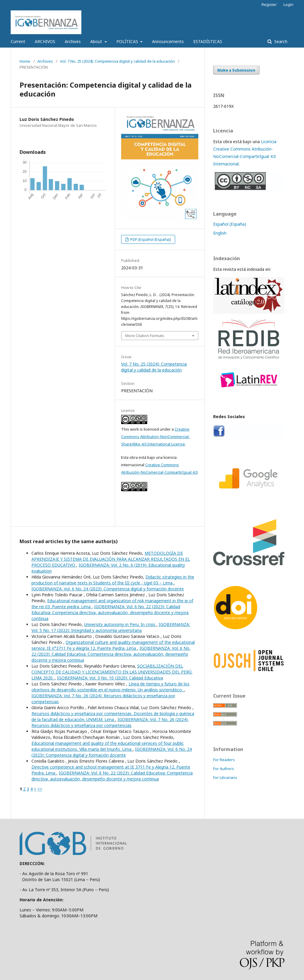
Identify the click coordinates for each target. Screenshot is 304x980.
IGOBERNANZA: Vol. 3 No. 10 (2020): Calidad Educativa (110, 678)
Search (280, 41)
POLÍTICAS (128, 41)
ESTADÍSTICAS (208, 41)
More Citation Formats (145, 336)
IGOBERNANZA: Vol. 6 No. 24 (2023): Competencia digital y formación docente (108, 589)
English (220, 233)
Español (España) (230, 224)
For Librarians (225, 777)
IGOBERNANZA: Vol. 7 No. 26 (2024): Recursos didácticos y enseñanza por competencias (110, 722)
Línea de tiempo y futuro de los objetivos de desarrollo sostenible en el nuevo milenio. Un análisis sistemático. (110, 687)
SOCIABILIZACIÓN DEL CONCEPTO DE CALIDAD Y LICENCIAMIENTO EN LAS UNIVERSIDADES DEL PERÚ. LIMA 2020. (112, 672)
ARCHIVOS (45, 41)
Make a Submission (236, 70)
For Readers (224, 760)
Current (18, 41)
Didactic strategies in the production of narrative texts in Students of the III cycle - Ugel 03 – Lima (113, 580)
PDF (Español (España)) (150, 239)
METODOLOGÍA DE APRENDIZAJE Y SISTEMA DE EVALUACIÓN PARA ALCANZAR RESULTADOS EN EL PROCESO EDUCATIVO (111, 559)
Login (288, 4)
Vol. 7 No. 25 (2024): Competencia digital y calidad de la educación (117, 61)
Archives (73, 41)
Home (25, 61)
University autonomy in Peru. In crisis (120, 624)
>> (40, 789)
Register (269, 4)
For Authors (224, 769)
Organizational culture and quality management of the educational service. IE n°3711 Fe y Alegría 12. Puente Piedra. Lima (113, 645)
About (97, 41)
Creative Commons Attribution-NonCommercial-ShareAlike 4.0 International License (156, 437)
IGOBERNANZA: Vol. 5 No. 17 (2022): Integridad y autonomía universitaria (111, 627)
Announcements (168, 41)
